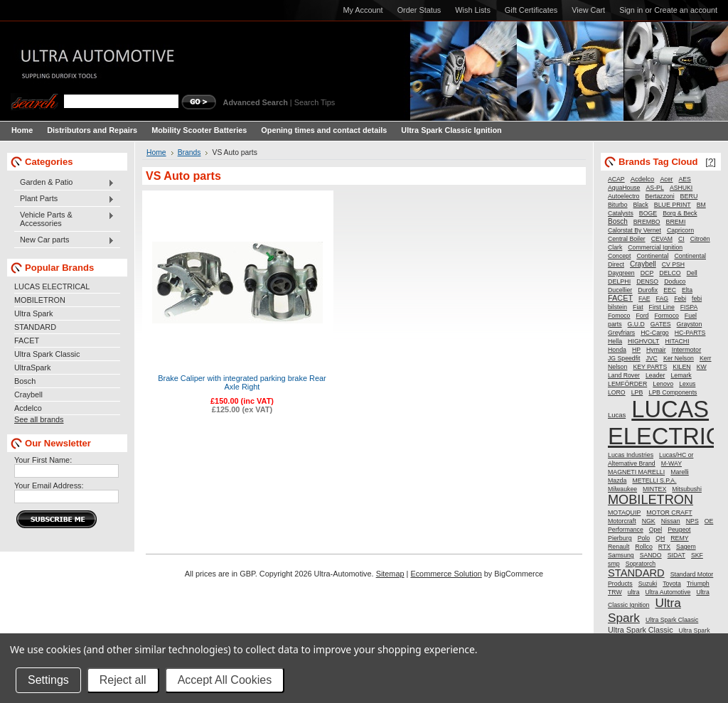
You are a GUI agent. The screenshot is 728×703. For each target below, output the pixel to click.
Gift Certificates (531, 10)
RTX (664, 547)
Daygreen (621, 273)
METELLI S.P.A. (654, 481)
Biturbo (618, 205)
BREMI (676, 222)
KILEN (681, 367)
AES (685, 179)
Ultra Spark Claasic (672, 620)
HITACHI (677, 341)
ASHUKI (681, 188)
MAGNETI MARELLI (636, 472)
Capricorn (680, 230)
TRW (615, 592)
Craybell (28, 395)
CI (681, 239)
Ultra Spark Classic (47, 354)
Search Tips (315, 102)
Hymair (656, 350)
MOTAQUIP (624, 513)
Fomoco (619, 316)
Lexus (687, 384)
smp (614, 564)
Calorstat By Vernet (635, 230)
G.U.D (636, 324)
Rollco (643, 547)
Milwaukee (622, 489)
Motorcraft (622, 521)
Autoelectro (624, 196)
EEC (670, 290)
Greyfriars (621, 333)
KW (702, 367)
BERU (689, 196)
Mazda (617, 481)
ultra (634, 592)
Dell (692, 273)
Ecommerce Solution (446, 574)
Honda (617, 350)
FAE (644, 299)
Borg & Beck (680, 213)
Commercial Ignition (655, 247)
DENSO (647, 281)
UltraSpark (32, 367)
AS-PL (654, 188)
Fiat (638, 307)
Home (156, 152)
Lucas (617, 415)
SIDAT (676, 555)
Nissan (671, 521)
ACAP (616, 179)
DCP (647, 273)
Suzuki (648, 584)
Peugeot (679, 530)
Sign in (631, 10)
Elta (687, 290)
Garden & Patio (64, 183)
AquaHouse (624, 188)
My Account (363, 10)
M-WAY (671, 463)
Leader (655, 375)
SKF (697, 555)
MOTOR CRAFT (669, 513)
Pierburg (620, 538)
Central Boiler (627, 239)
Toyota (672, 584)
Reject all (123, 680)
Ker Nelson (679, 358)
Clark (615, 247)
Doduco (675, 281)
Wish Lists (473, 10)
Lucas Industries (631, 455)
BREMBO (647, 222)
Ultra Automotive (668, 592)
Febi (680, 299)
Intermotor (687, 350)
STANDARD (35, 327)
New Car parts (64, 240)
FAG (663, 299)
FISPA (689, 307)
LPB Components (673, 392)
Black (641, 205)
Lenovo (663, 384)
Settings (48, 680)
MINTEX (654, 489)
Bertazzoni (660, 196)
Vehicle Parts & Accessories (64, 219)
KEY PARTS (650, 367)
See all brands (39, 419)
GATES (661, 324)
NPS (692, 521)
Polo (644, 538)
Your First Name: (43, 460)
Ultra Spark (33, 313)
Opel (655, 530)
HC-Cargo (655, 333)
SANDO (651, 555)
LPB (637, 392)
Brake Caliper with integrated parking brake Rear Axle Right (242, 382)
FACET (27, 340)
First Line (662, 307)
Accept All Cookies (225, 680)
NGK (649, 521)
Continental (652, 256)
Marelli (680, 472)
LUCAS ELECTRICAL (52, 286)
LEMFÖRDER (627, 384)
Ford (642, 316)
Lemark (681, 375)
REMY (679, 538)
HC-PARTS (690, 333)
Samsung (621, 555)
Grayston (690, 324)
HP (636, 350)
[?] (711, 162)
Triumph (698, 584)
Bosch (25, 381)
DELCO (670, 273)
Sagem (686, 547)
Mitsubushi (687, 489)
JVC (651, 358)
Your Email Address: (49, 485)
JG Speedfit (624, 358)
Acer (666, 179)
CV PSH (673, 264)
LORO (617, 392)
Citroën (700, 239)
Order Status (419, 10)
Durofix (648, 290)
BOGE (648, 213)
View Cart (588, 10)
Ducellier (620, 290)
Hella (615, 341)
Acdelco (28, 408)
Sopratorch (641, 564)
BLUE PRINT (673, 205)
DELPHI (619, 281)
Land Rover (624, 375)
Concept (619, 256)
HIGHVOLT (643, 341)
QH (660, 538)
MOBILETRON (40, 300)
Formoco (667, 316)
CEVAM (662, 239)
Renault (619, 547)
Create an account (686, 10)
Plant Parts (64, 199)
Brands (189, 152)
